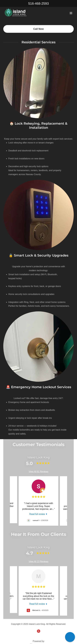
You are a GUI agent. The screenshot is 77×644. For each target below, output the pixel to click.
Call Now (38, 28)
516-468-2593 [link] (38, 3)
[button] (71, 14)
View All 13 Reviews (38, 560)
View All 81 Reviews (38, 470)
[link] (18, 14)
